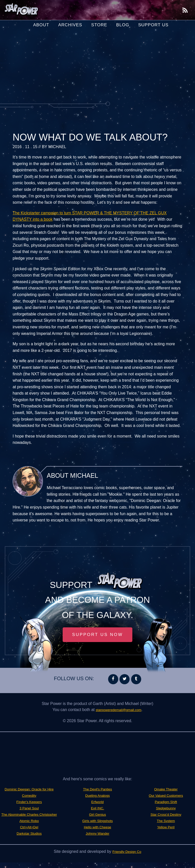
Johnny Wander (97, 839)
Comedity (29, 803)
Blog (123, 25)
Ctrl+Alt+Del (29, 839)
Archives (70, 25)
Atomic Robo (29, 833)
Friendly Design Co (127, 857)
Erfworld (98, 809)
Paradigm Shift (166, 803)
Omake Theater (166, 791)
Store (99, 25)
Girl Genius (97, 821)
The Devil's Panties (97, 797)
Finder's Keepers (29, 809)
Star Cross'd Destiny (166, 815)
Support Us (153, 25)
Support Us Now (97, 635)
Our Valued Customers (166, 797)
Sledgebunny (166, 809)
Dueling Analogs (97, 803)
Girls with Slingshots (97, 827)
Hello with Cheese (98, 833)
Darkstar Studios (97, 791)
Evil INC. (97, 815)
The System (166, 821)
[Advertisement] (97, 68)
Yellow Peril (166, 827)
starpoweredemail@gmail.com (119, 711)
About (41, 25)
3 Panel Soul (29, 815)
